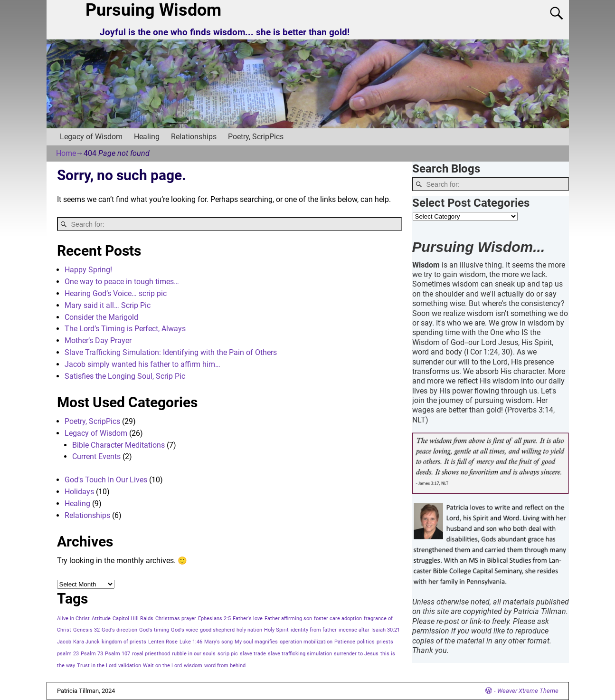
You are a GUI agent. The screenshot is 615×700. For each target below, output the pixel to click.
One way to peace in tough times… (122, 282)
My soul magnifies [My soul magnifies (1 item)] (256, 642)
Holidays (79, 492)
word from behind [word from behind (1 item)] (225, 666)
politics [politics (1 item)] (366, 642)
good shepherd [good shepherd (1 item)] (217, 630)
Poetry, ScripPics (256, 137)
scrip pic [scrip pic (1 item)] (228, 654)
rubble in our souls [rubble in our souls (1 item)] (194, 654)
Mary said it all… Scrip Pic (108, 305)
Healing (147, 137)
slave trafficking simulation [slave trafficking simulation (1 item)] (300, 654)
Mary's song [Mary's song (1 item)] (218, 642)
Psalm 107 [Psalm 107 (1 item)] (118, 654)
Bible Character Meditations (118, 445)
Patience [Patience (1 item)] (345, 642)
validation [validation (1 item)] (130, 666)
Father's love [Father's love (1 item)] (248, 618)
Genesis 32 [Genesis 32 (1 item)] (86, 630)
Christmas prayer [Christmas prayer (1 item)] (176, 618)
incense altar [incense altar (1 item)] (354, 630)
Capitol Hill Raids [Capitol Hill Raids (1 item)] (133, 618)
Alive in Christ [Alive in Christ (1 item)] (73, 618)
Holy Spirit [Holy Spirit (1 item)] (276, 630)
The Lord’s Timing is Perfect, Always (125, 329)
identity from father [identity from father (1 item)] (314, 630)
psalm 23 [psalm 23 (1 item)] (68, 654)
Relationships (194, 137)
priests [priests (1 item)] (385, 642)
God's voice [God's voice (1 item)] (184, 630)
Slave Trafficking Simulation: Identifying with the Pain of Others (171, 352)
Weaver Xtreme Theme (528, 691)
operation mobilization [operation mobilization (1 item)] (306, 642)
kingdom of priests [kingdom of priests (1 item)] (124, 642)
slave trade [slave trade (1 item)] (253, 654)
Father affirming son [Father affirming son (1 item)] (288, 618)
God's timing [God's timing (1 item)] (154, 630)
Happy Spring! (88, 270)
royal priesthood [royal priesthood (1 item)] (151, 654)
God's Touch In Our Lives (106, 480)
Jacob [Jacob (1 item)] (64, 642)
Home (66, 153)
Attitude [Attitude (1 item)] (101, 618)
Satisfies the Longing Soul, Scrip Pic (125, 376)
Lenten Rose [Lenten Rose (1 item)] (163, 642)
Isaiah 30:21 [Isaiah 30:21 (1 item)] (386, 630)
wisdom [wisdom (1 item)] (193, 666)
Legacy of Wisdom (91, 137)
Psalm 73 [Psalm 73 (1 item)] (92, 654)
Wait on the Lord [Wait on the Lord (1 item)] (162, 666)
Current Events (96, 456)
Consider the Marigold (101, 317)
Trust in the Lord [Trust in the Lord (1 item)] (97, 666)
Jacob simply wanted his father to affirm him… (142, 364)
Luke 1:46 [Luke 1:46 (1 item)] (191, 642)
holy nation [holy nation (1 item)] (249, 630)
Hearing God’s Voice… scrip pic (116, 293)
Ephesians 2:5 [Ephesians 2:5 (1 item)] (214, 618)
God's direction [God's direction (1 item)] (119, 630)
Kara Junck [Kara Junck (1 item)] (86, 642)
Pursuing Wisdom (153, 10)
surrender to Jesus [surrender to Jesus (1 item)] (356, 654)
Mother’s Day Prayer (98, 340)
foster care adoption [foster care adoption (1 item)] (338, 618)
